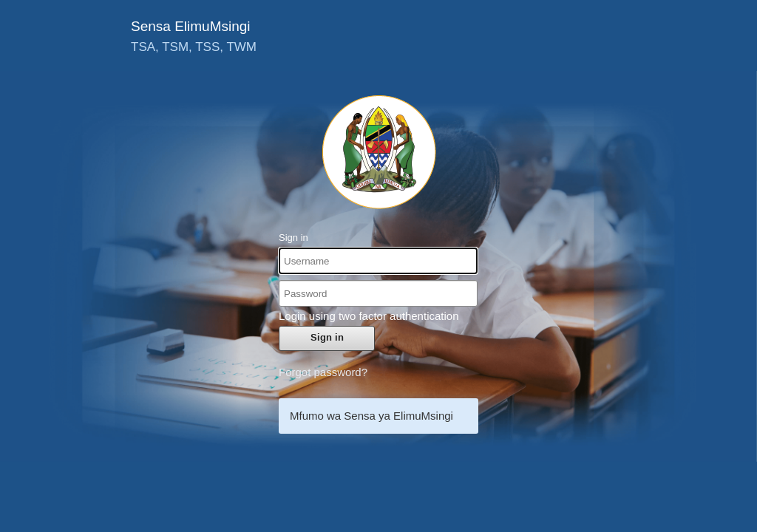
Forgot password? (323, 372)
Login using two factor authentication (369, 316)
